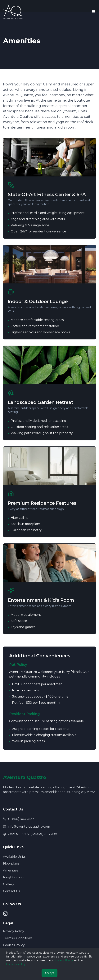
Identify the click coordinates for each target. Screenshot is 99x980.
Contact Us (11, 891)
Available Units (14, 857)
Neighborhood (14, 877)
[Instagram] (5, 914)
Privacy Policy (14, 931)
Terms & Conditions (18, 938)
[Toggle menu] (94, 12)
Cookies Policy (14, 945)
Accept (49, 973)
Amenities (11, 870)
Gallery (9, 884)
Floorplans (11, 863)
